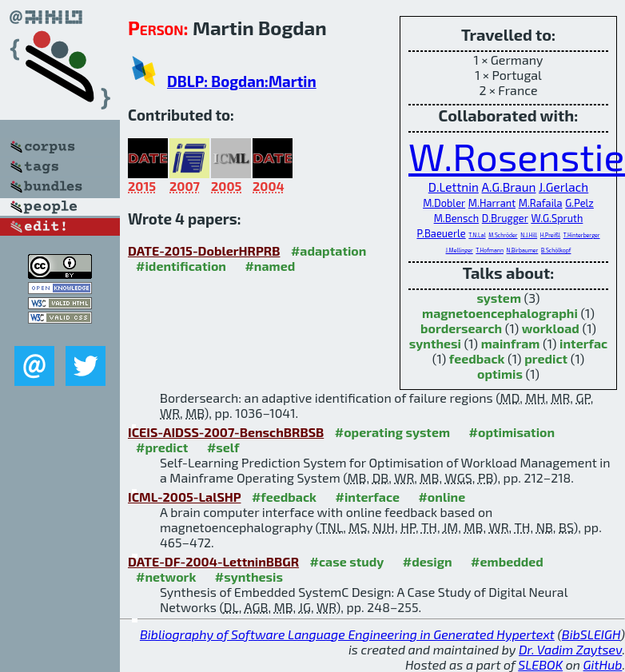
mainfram (511, 343)
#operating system (392, 432)
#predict (162, 447)
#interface (367, 497)
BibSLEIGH (591, 634)
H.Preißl (550, 235)
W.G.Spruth (557, 218)
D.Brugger (505, 218)
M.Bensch (457, 218)
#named (270, 266)
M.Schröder (503, 235)
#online (442, 497)
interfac (583, 343)
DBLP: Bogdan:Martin (242, 81)
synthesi (435, 343)
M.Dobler (444, 203)
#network (166, 577)
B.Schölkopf (556, 250)
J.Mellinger (460, 250)
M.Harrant (492, 203)
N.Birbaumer (523, 250)
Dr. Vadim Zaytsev (570, 649)
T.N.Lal (477, 235)
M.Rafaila (541, 203)
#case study (347, 561)
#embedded (507, 561)
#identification (181, 266)
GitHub (603, 664)
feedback (477, 358)
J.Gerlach (563, 187)
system (499, 298)
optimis (500, 374)
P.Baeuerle (441, 233)
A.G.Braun (509, 187)
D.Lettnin (454, 187)
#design (428, 561)
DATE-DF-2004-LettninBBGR (213, 561)
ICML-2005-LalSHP (184, 497)
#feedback (284, 497)
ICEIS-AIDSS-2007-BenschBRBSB (226, 432)
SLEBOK (540, 664)
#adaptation (329, 251)
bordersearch (461, 328)
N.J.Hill (529, 235)
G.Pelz (579, 203)
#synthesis (249, 577)
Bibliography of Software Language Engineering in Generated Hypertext (347, 634)
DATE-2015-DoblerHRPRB (204, 251)
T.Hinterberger (582, 235)
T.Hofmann (490, 250)
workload (551, 328)
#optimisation (512, 432)
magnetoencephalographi (500, 313)
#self (223, 447)
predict (546, 358)
